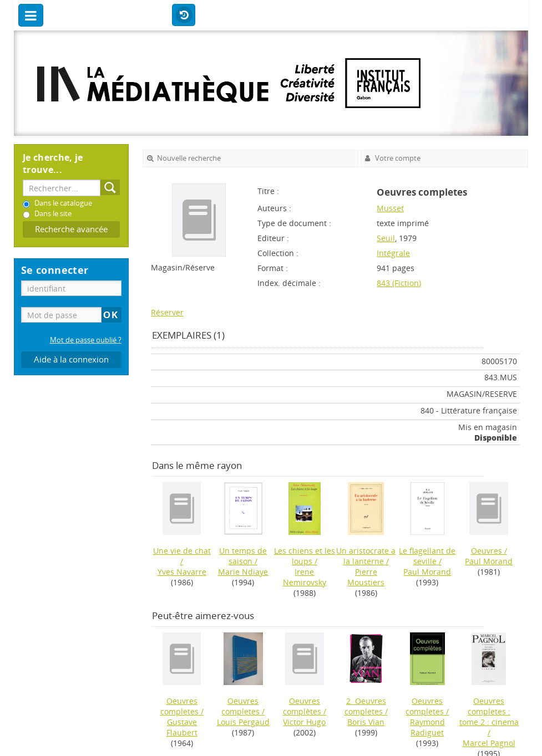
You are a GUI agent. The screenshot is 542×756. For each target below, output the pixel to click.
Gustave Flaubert (182, 727)
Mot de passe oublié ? (86, 340)
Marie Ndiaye (243, 572)
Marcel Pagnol (489, 743)
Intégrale (393, 253)
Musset (390, 208)
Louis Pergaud (243, 722)
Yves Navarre (182, 572)
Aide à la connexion (71, 359)
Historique (184, 16)
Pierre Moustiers (366, 577)
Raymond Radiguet (427, 727)
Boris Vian (366, 722)
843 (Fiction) (399, 283)
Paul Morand (427, 572)
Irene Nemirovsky (305, 577)
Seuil (386, 238)
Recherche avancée (71, 229)
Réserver (167, 312)
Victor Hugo (304, 722)
